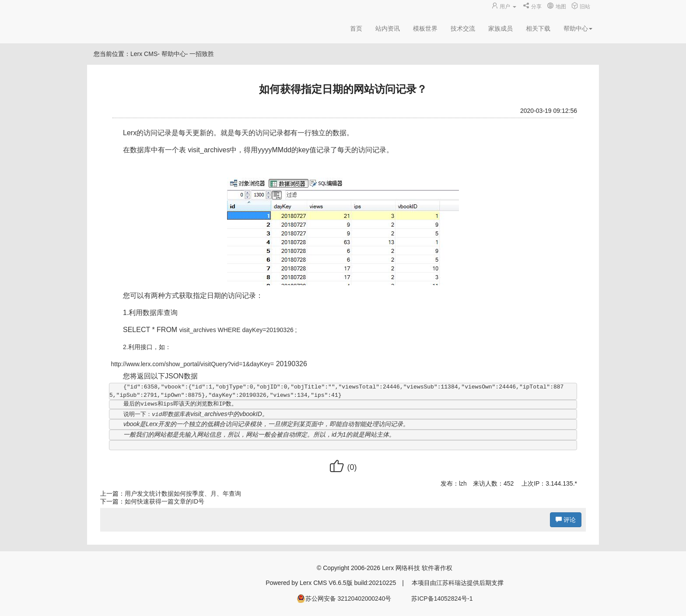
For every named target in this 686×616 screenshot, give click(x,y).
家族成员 (500, 28)
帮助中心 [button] (578, 28)
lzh (463, 483)
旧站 (581, 7)
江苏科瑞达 (451, 583)
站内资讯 (388, 28)
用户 (504, 7)
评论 (566, 520)
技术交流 (463, 28)
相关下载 (538, 28)
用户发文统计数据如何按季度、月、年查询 (183, 493)
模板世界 (425, 28)
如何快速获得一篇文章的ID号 (164, 501)
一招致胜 (202, 54)
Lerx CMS (144, 54)
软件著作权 (437, 568)
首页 (356, 28)
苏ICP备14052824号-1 (442, 598)
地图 (556, 7)
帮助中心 (174, 54)
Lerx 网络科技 (401, 568)
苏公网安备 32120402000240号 (344, 598)
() (343, 467)
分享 (532, 7)
